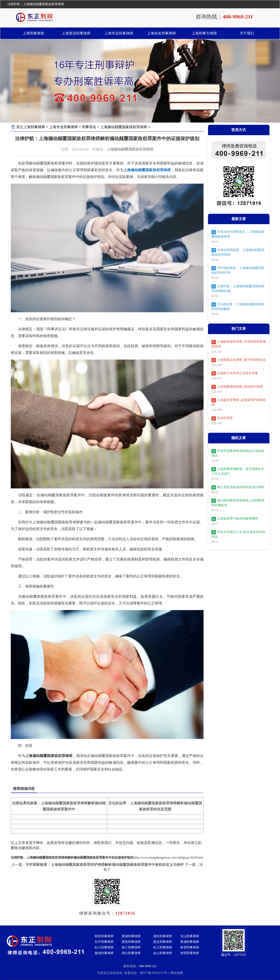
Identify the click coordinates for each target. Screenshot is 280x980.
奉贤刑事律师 (190, 947)
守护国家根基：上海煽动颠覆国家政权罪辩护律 (238, 270)
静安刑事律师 (104, 936)
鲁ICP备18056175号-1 (155, 973)
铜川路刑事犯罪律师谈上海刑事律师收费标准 (238, 503)
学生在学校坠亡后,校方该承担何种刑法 (238, 534)
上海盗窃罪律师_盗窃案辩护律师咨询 (239, 402)
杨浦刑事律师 (104, 953)
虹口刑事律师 (104, 947)
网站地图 (177, 973)
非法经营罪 (222, 418)
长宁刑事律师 (104, 942)
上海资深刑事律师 (76, 33)
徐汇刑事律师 (131, 947)
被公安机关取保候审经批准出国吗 (238, 487)
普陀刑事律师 (131, 942)
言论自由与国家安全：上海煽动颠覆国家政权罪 (238, 234)
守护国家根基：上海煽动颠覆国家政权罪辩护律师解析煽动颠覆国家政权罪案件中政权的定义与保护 (105, 865)
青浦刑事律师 (190, 942)
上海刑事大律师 (204, 33)
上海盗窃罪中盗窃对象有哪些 (235, 519)
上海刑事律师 (33, 33)
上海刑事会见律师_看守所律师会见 (239, 360)
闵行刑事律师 (131, 953)
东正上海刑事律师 (31, 127)
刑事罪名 (89, 127)
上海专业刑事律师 (119, 33)
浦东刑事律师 (163, 936)
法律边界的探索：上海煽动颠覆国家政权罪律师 (238, 252)
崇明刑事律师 (190, 953)
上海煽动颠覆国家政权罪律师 (124, 127)
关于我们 (247, 33)
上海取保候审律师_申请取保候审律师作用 (239, 344)
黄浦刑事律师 (131, 936)
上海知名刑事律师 (161, 33)
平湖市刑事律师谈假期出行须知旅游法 (238, 453)
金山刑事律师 (163, 953)
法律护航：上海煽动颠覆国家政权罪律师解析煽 (238, 288)
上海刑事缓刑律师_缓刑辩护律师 (237, 387)
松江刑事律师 (163, 947)
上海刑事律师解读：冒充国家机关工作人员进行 (238, 471)
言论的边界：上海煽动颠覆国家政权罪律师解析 (238, 307)
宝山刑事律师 (190, 936)
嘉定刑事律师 (163, 942)
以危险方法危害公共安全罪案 (235, 373)
